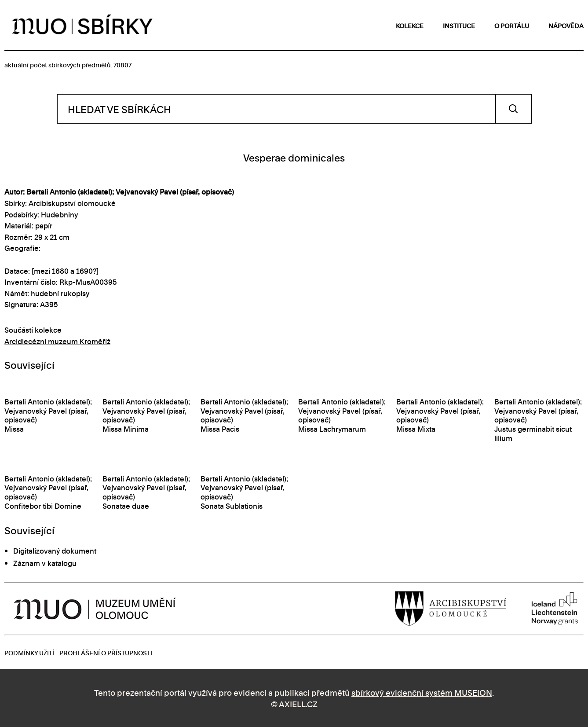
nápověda (566, 25)
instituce (459, 25)
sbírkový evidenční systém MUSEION (422, 692)
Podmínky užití (29, 652)
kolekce (410, 25)
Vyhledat (513, 109)
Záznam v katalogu (45, 563)
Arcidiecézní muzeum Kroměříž (57, 341)
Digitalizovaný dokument (55, 551)
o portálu (512, 25)
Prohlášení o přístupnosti (106, 652)
